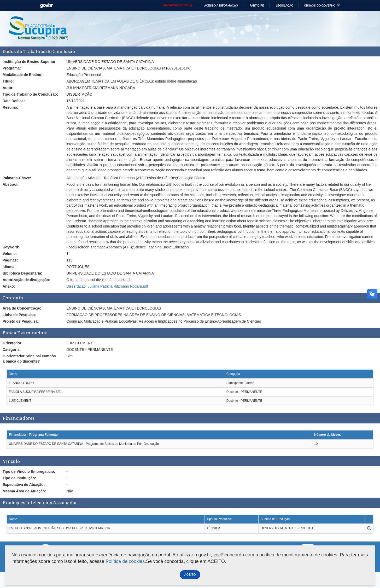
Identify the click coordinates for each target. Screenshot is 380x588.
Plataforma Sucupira (39, 29)
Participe (257, 5)
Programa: (12, 68)
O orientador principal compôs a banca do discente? (29, 359)
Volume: (10, 254)
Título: (8, 81)
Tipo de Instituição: (19, 478)
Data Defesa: (14, 101)
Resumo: (10, 107)
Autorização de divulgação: (26, 280)
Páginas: (10, 260)
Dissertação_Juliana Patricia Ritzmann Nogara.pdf (107, 286)
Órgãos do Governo (320, 5)
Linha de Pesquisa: (19, 315)
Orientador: (13, 343)
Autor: (8, 88)
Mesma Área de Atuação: (24, 491)
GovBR (46, 6)
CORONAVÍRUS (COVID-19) (177, 5)
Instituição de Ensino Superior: (30, 62)
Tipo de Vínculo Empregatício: (29, 471)
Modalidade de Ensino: (22, 75)
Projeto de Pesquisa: (21, 321)
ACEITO (190, 575)
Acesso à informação (221, 5)
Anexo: (9, 286)
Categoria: (12, 350)
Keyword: (11, 247)
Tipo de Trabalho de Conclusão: (30, 94)
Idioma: (9, 267)
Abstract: (11, 184)
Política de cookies (125, 561)
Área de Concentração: (23, 308)
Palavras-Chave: (17, 178)
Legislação (285, 5)
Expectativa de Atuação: (24, 485)
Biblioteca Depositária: (22, 273)
